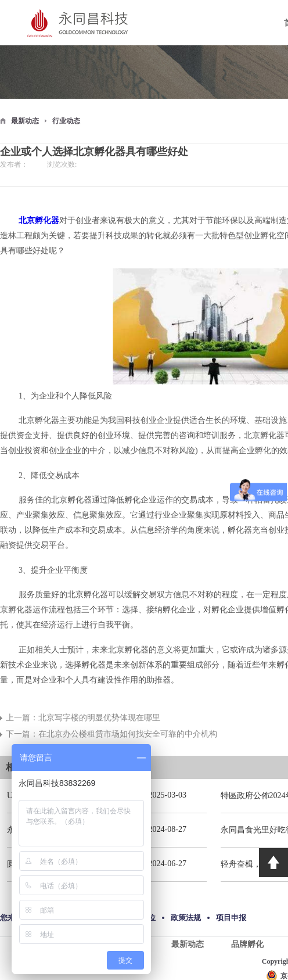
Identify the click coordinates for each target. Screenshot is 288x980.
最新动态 (25, 121)
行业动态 (66, 121)
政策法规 (186, 918)
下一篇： (111, 734)
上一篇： (83, 718)
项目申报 (231, 918)
